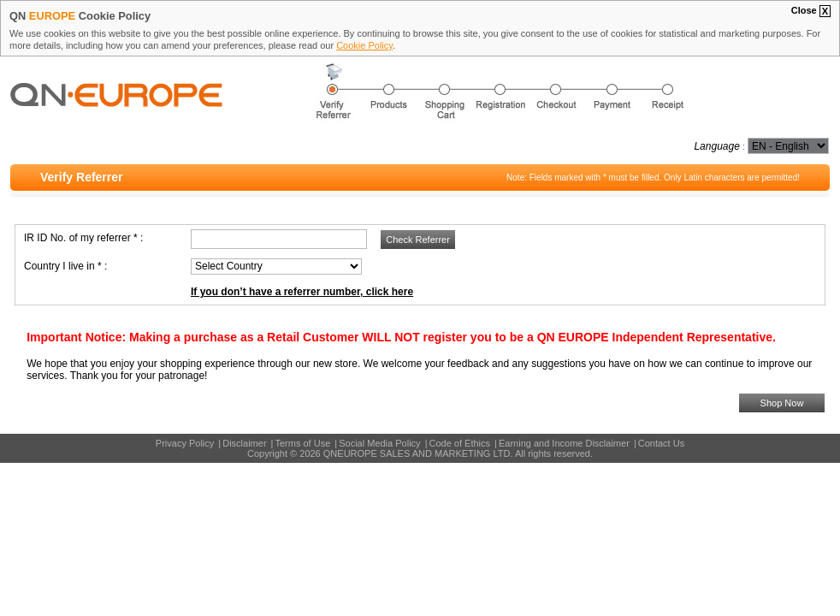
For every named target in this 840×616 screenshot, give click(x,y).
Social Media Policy (379, 443)
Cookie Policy (364, 45)
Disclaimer (244, 443)
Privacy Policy (185, 443)
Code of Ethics (460, 443)
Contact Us (661, 443)
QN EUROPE (162, 112)
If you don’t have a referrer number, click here (302, 292)
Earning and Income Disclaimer (564, 443)
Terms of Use (302, 443)
